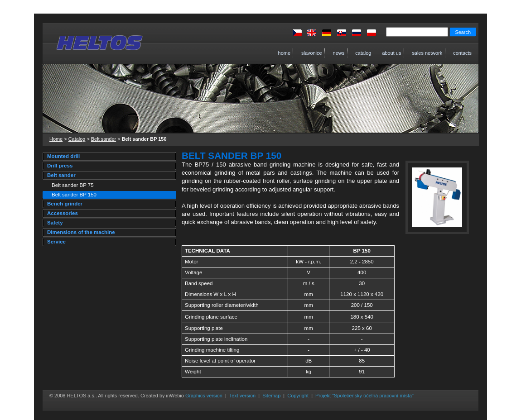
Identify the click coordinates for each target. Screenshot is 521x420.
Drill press (60, 166)
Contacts (457, 53)
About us (386, 53)
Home (282, 53)
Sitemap (271, 396)
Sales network (422, 53)
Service (56, 242)
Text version (242, 396)
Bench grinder (65, 204)
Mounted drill (63, 156)
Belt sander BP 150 (74, 195)
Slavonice (306, 53)
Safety (55, 223)
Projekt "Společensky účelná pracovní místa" (364, 396)
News (333, 53)
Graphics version (204, 396)
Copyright (298, 396)
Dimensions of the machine (81, 232)
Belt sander (104, 139)
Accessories (63, 213)
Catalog (358, 53)
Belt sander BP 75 (73, 185)
